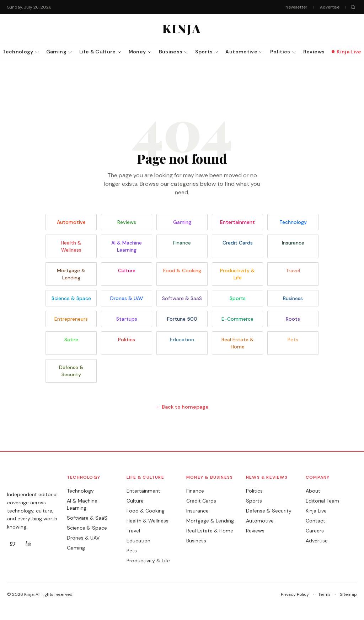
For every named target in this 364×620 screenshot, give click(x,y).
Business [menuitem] (174, 52)
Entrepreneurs (71, 319)
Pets (293, 340)
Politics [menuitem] (283, 52)
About (313, 491)
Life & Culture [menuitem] (100, 52)
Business (293, 298)
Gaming (182, 222)
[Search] (353, 7)
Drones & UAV (127, 298)
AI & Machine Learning (127, 246)
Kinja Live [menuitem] (347, 52)
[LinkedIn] (28, 544)
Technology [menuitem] (21, 52)
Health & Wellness (71, 246)
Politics (127, 340)
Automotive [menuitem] (244, 52)
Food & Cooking (182, 270)
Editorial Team (322, 501)
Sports (238, 298)
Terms (324, 594)
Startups (127, 319)
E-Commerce (237, 319)
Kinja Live (316, 511)
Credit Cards (238, 243)
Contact (315, 521)
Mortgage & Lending (71, 274)
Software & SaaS (182, 298)
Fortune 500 (182, 319)
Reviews (127, 222)
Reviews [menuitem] (314, 52)
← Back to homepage (182, 407)
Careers (315, 531)
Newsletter (296, 7)
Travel (293, 270)
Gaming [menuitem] (59, 52)
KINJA (22, 480)
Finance (182, 243)
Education (182, 340)
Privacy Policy (295, 594)
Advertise (330, 7)
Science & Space (71, 298)
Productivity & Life (237, 274)
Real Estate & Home (238, 343)
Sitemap (348, 594)
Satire (71, 340)
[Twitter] (13, 544)
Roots (293, 319)
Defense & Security (71, 371)
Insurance (293, 243)
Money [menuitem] (140, 52)
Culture (127, 270)
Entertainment (237, 222)
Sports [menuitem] (207, 52)
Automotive (71, 222)
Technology (293, 222)
